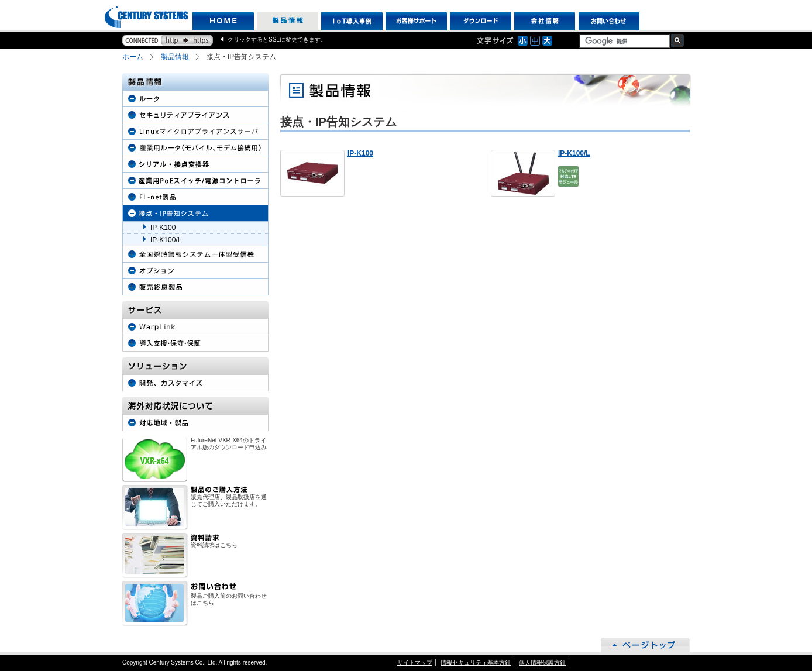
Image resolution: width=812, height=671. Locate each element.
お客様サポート (416, 21)
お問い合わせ (609, 21)
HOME (223, 21)
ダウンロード (481, 21)
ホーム (133, 57)
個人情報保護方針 (542, 663)
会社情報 (545, 21)
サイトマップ (415, 663)
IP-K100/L (574, 153)
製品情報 (288, 21)
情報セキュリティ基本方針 (476, 663)
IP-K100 (360, 153)
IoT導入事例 (352, 21)
